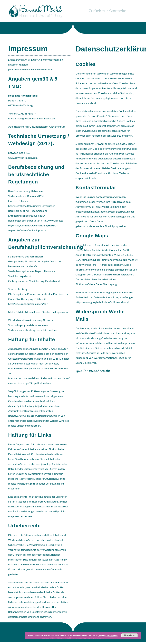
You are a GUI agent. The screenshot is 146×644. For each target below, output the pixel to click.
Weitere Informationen (108, 635)
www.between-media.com (23, 158)
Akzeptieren (129, 635)
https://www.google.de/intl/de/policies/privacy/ (102, 302)
